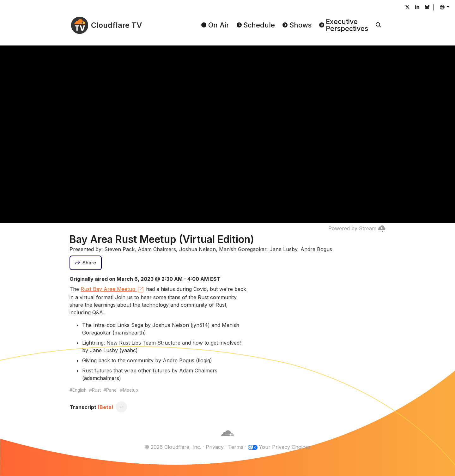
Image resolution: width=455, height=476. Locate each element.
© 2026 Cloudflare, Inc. (173, 447)
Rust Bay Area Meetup (112, 290)
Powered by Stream (357, 228)
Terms (236, 447)
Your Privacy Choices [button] (285, 447)
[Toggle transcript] (122, 407)
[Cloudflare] (227, 439)
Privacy (215, 447)
